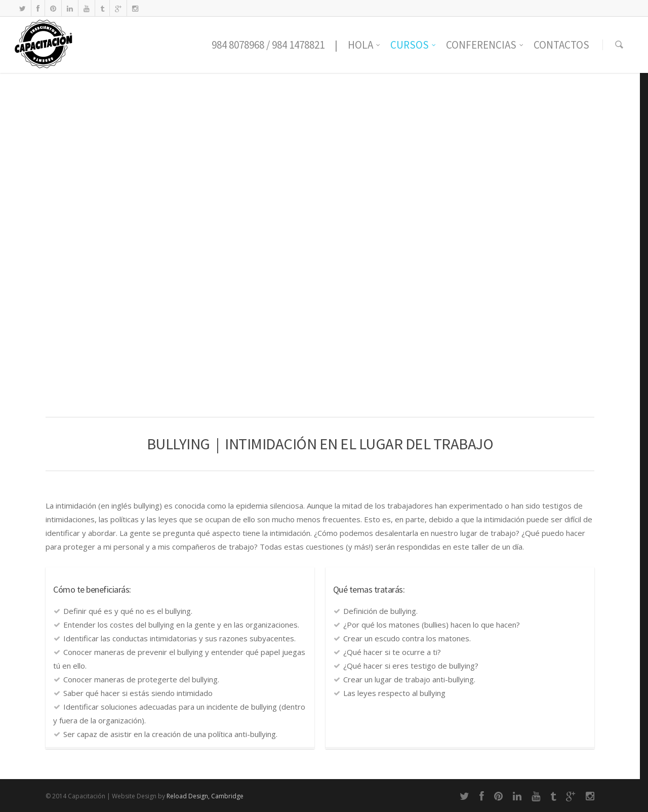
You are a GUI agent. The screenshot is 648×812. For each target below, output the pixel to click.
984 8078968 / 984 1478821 (268, 45)
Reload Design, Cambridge (205, 796)
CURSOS (414, 45)
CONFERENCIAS (485, 45)
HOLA (364, 45)
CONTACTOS (561, 45)
